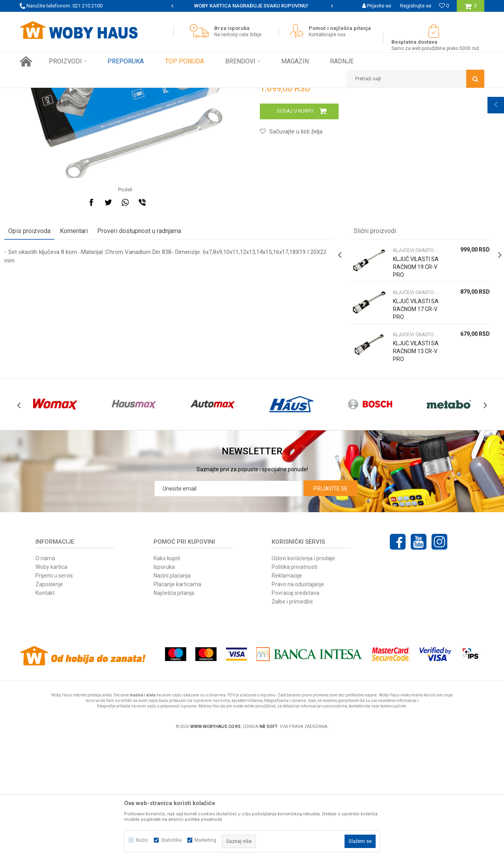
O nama (45, 680)
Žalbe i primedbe (292, 724)
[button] (415, 79)
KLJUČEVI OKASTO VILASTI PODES (161, 94)
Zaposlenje (49, 706)
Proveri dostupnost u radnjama (155, 336)
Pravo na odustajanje (298, 706)
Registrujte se (416, 6)
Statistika (171, 840)
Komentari (89, 336)
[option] (252, 6)
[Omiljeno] (444, 6)
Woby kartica (51, 689)
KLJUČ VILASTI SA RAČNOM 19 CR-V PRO (403, 376)
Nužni (142, 840)
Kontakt (45, 715)
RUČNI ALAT (104, 94)
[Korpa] (471, 9)
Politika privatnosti (295, 689)
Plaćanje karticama (177, 706)
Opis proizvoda (45, 336)
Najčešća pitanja (174, 715)
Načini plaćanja (172, 698)
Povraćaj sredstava (296, 715)
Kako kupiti (167, 680)
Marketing (205, 840)
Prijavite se (331, 611)
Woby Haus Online (40, 94)
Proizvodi (75, 94)
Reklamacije (287, 698)
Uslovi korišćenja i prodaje (303, 680)
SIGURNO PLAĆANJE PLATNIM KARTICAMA (251, 6)
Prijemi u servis (54, 698)
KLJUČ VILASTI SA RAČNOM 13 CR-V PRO (403, 460)
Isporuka (164, 689)
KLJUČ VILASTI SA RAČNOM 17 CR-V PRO (403, 418)
